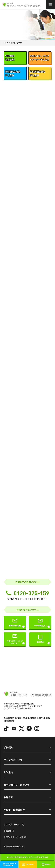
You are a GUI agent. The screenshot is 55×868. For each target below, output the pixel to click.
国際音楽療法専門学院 (14, 846)
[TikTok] (6, 728)
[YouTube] (14, 728)
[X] (22, 728)
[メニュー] (50, 5)
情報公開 (9, 831)
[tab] (15, 58)
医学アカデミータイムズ (15, 837)
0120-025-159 (27, 593)
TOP (6, 43)
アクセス (39, 706)
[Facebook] (29, 728)
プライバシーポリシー (14, 825)
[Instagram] (37, 728)
